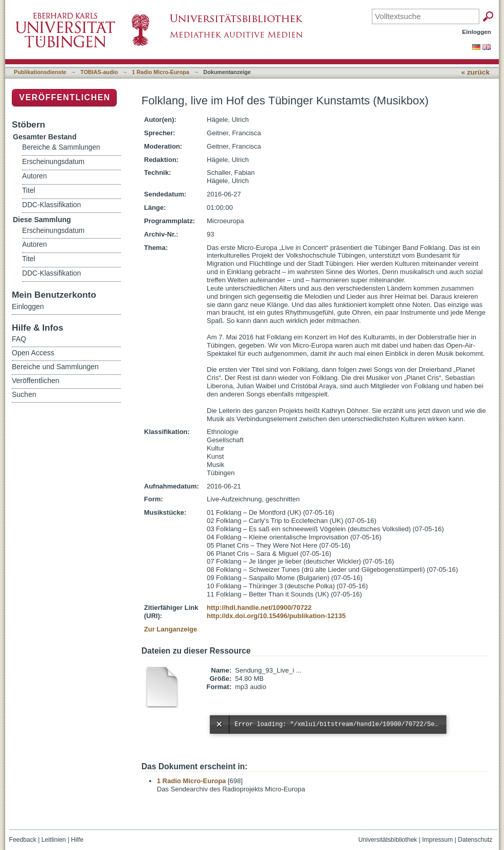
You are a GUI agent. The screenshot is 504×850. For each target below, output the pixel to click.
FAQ (19, 339)
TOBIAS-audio (99, 72)
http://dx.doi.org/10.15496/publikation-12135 (276, 616)
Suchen (24, 394)
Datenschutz (475, 840)
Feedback (23, 840)
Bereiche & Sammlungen (61, 147)
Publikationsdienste (40, 72)
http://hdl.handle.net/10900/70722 (259, 608)
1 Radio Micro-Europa (161, 72)
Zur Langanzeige (170, 629)
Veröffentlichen (65, 97)
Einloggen (477, 32)
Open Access (33, 353)
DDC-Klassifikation (51, 205)
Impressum (438, 840)
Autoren (34, 176)
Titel (29, 191)
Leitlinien (53, 840)
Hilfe (77, 840)
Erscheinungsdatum (53, 162)
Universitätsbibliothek (388, 840)
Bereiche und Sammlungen (55, 367)
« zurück (475, 72)
